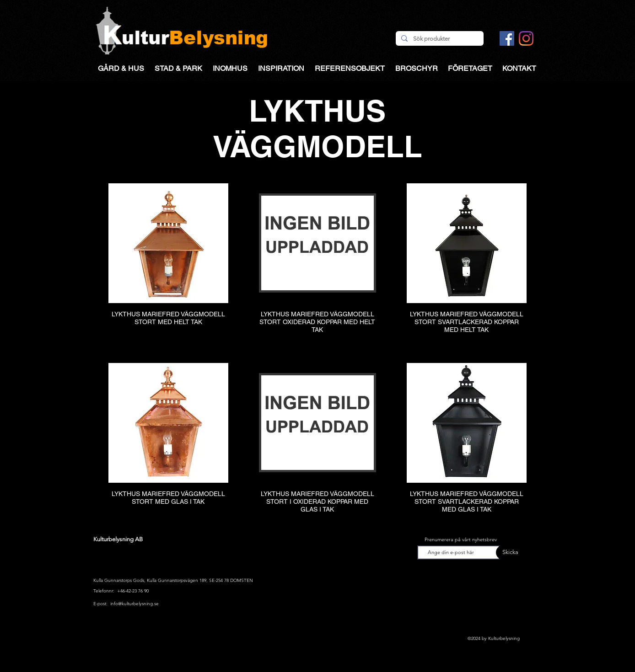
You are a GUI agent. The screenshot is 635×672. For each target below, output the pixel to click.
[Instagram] (526, 38)
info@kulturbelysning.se (135, 604)
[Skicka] (507, 552)
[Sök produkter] (439, 39)
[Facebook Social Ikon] (507, 38)
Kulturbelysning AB (118, 539)
